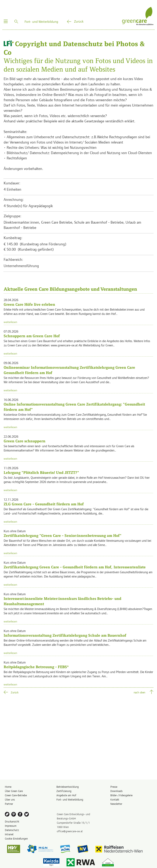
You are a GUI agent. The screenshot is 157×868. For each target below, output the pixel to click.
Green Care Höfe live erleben (29, 304)
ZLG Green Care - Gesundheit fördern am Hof (44, 504)
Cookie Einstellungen (16, 838)
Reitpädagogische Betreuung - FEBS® (36, 667)
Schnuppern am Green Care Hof (32, 336)
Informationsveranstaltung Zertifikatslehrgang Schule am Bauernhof (65, 635)
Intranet (9, 834)
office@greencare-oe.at (70, 831)
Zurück (79, 21)
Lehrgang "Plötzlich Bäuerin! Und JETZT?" (41, 473)
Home (8, 787)
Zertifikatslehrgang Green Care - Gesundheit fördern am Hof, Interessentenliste (75, 567)
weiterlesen (10, 322)
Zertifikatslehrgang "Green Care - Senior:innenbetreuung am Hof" (63, 536)
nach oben (139, 692)
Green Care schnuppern (25, 441)
